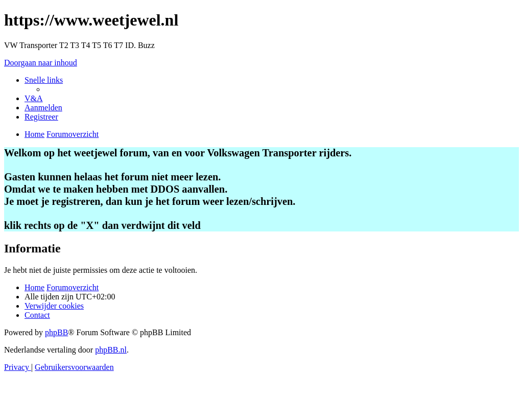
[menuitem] (34, 98)
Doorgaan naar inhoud (41, 63)
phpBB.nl (111, 350)
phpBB (56, 332)
